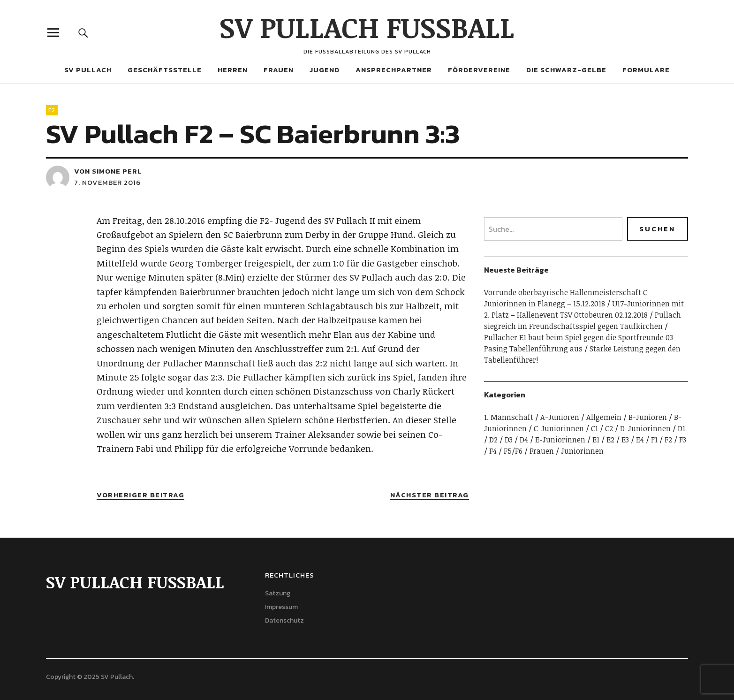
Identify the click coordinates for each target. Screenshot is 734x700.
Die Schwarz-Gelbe (566, 70)
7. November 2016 (107, 182)
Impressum (281, 607)
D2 (493, 440)
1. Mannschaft (509, 417)
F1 (654, 440)
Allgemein (604, 417)
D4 (524, 440)
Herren (233, 70)
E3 (625, 440)
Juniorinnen (582, 451)
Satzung (278, 593)
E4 (640, 440)
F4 (493, 451)
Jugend (325, 70)
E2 (610, 440)
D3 (509, 440)
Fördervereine (479, 70)
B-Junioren (648, 417)
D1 (681, 428)
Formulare (646, 70)
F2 (52, 110)
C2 (609, 428)
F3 (683, 440)
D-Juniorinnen (645, 428)
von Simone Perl (108, 171)
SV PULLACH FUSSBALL (367, 27)
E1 (596, 440)
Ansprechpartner (394, 70)
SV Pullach (88, 70)
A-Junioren (560, 417)
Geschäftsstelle (165, 70)
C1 (594, 428)
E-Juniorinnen (560, 440)
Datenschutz (284, 620)
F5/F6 (513, 451)
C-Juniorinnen (559, 428)
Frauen (279, 70)
